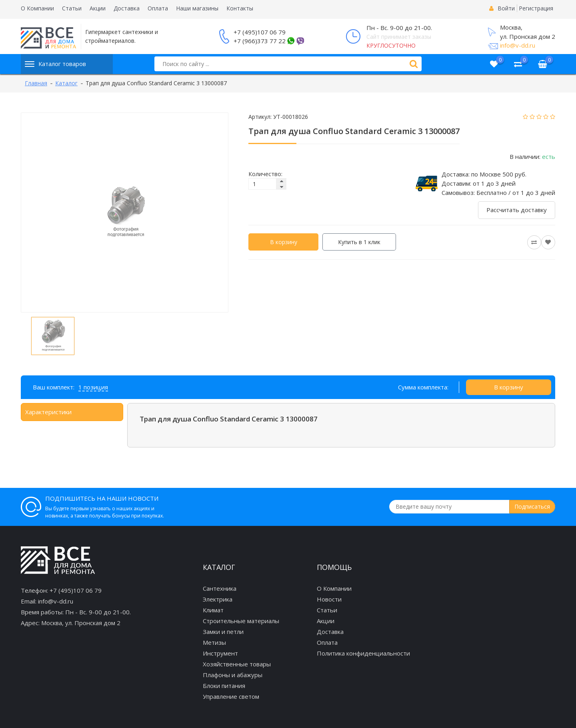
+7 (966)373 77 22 (260, 41)
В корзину (284, 242)
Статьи (72, 8)
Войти (506, 8)
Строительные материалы (241, 621)
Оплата (158, 8)
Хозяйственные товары (237, 664)
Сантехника (220, 588)
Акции (98, 8)
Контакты (240, 8)
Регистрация (536, 8)
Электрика (218, 599)
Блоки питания (224, 686)
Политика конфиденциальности (363, 653)
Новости (329, 599)
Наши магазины (197, 8)
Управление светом (231, 696)
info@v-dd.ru (518, 45)
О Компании (37, 8)
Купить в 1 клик (359, 242)
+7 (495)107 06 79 (260, 32)
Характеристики (48, 412)
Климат (213, 610)
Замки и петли (223, 632)
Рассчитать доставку (517, 210)
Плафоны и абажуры (233, 675)
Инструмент (220, 653)
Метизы (214, 642)
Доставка (127, 8)
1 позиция (93, 387)
